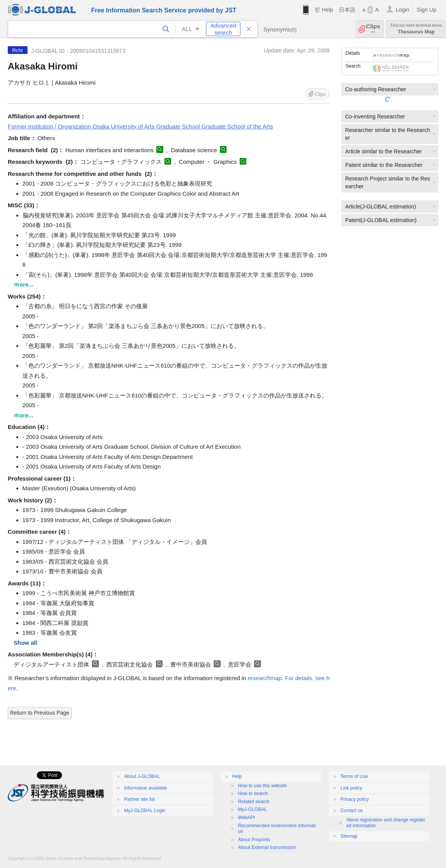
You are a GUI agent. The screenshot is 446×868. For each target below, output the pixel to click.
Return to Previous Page (40, 713)
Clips (373, 29)
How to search (253, 793)
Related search (254, 802)
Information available (146, 788)
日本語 (347, 10)
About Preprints (254, 840)
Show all (25, 643)
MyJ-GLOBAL (252, 809)
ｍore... (23, 284)
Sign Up (426, 10)
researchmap (265, 678)
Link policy (351, 788)
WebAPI (247, 818)
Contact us (352, 811)
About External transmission (267, 847)
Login (402, 10)
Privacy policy (355, 799)
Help (327, 10)
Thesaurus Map (416, 29)
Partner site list (139, 799)
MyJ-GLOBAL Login (145, 811)
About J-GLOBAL (142, 776)
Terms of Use (354, 776)
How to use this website (263, 786)
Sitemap (349, 836)
